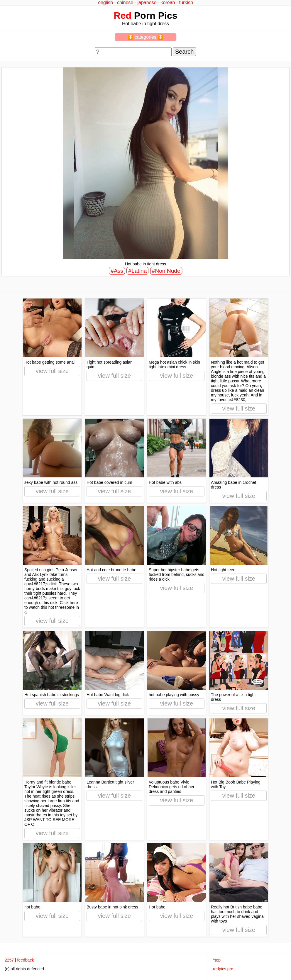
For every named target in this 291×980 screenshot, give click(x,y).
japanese (147, 2)
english (105, 2)
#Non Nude (166, 271)
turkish (186, 2)
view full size (52, 371)
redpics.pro (223, 969)
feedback (26, 960)
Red (123, 16)
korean (168, 2)
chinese (125, 2)
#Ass (117, 271)
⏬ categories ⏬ (146, 37)
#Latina (137, 271)
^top (217, 960)
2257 (9, 960)
